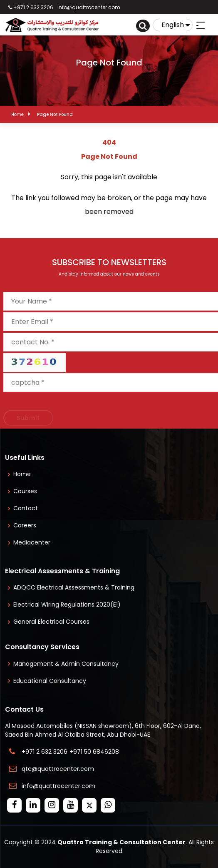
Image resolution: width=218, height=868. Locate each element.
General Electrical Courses (51, 622)
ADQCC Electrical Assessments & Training (74, 587)
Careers (25, 525)
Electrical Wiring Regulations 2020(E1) (67, 605)
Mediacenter (32, 542)
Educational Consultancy (50, 681)
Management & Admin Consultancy (66, 664)
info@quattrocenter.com (89, 7)
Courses (25, 491)
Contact (26, 508)
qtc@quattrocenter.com (58, 769)
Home (17, 114)
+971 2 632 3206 (31, 7)
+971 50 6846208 (96, 752)
